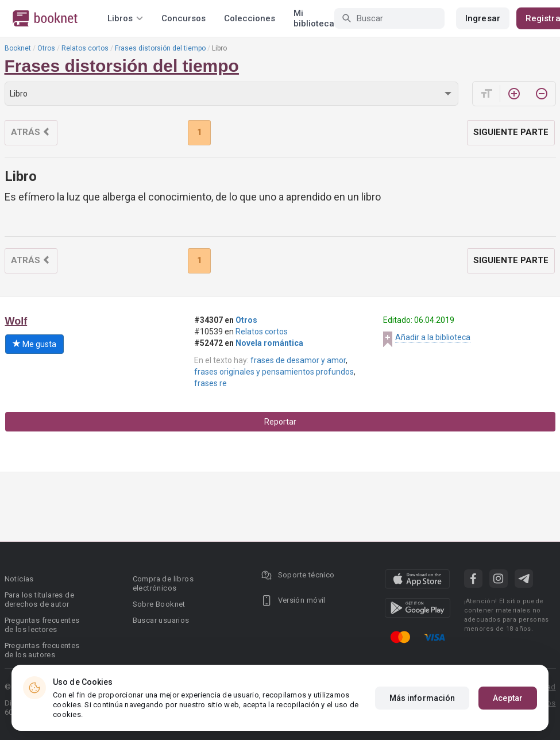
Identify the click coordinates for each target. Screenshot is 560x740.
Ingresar (483, 18)
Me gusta (34, 344)
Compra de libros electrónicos (163, 583)
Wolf (16, 321)
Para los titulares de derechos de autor (39, 600)
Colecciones (250, 18)
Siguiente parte (511, 132)
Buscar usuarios (161, 620)
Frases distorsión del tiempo (160, 48)
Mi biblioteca (314, 18)
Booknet (18, 48)
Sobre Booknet (159, 604)
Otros (46, 48)
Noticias (19, 579)
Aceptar (508, 698)
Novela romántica (269, 343)
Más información (422, 698)
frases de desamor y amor (298, 360)
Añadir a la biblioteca (433, 337)
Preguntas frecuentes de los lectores (42, 625)
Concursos (184, 18)
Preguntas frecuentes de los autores (42, 650)
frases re (211, 383)
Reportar (280, 422)
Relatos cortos (85, 48)
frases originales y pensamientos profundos (274, 372)
